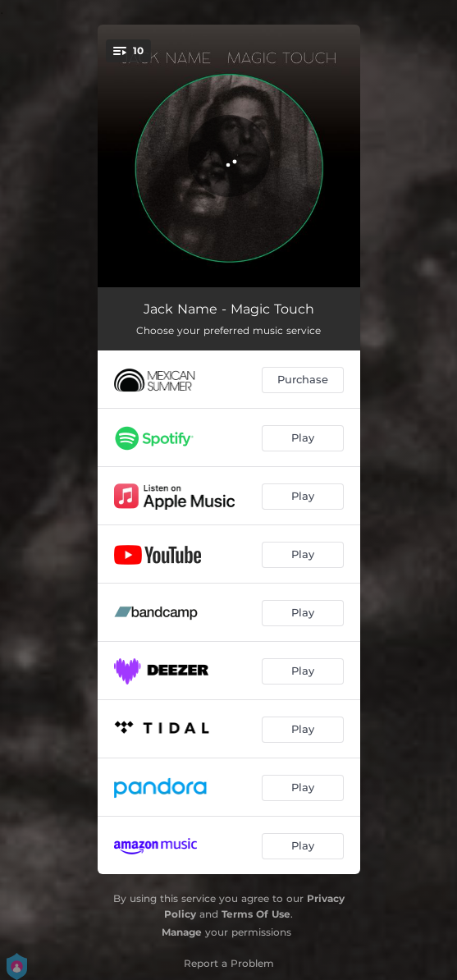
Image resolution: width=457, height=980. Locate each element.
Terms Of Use (256, 914)
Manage (182, 932)
